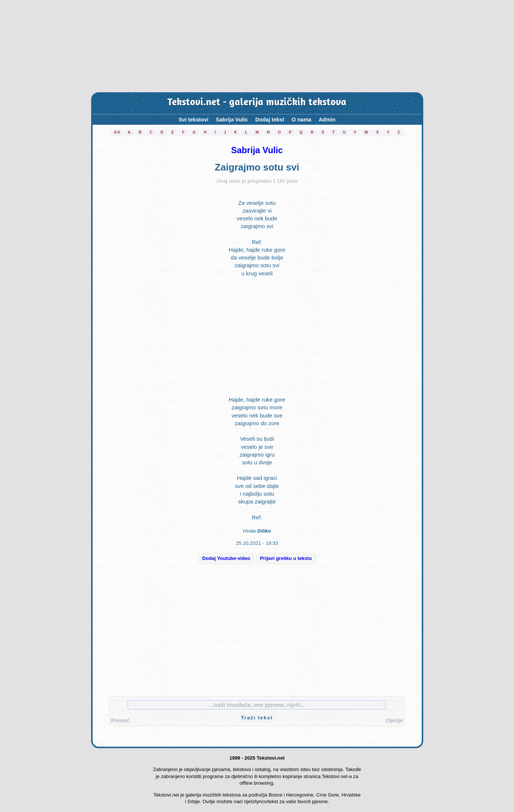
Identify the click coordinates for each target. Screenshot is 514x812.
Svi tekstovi (194, 120)
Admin (327, 120)
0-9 (117, 132)
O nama (301, 120)
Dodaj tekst (270, 120)
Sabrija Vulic (232, 120)
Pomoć (120, 720)
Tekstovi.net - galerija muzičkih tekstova (257, 103)
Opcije (394, 720)
